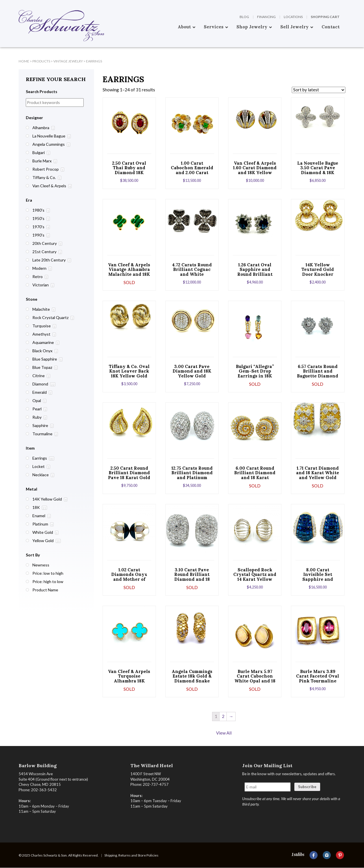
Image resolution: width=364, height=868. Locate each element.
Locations (293, 17)
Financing (266, 17)
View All (224, 733)
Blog (244, 17)
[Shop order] (319, 90)
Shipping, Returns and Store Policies (131, 855)
